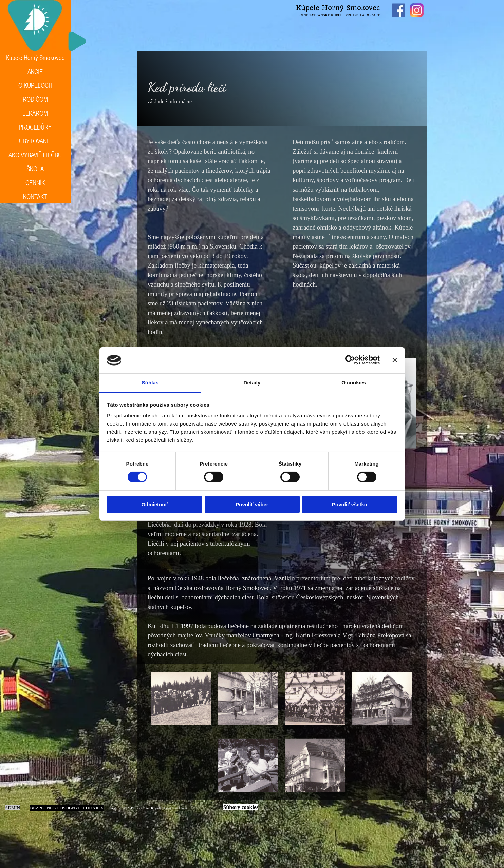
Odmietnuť (154, 504)
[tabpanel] (282, 88)
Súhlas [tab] (150, 383)
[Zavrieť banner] (395, 360)
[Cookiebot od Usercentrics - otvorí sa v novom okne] (350, 360)
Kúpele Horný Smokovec (338, 8)
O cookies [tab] (354, 383)
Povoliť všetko (350, 504)
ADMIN (12, 807)
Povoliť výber (252, 504)
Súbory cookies (241, 807)
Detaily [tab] (252, 383)
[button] (181, 699)
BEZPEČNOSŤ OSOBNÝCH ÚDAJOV (67, 808)
